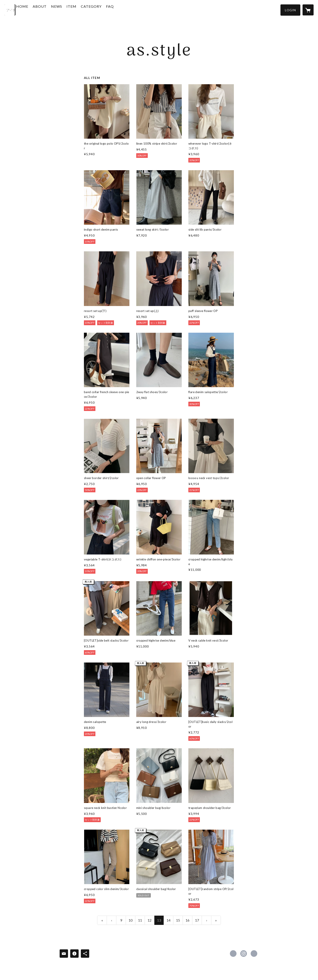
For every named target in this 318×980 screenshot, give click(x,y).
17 (197, 920)
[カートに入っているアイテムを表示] (308, 10)
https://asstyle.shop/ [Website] (254, 954)
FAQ (122, 10)
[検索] (10, 10)
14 (168, 920)
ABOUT (52, 10)
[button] (290, 10)
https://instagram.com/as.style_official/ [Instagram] (244, 954)
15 (178, 920)
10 (131, 920)
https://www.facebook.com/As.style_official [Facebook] (233, 954)
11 (140, 920)
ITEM (84, 10)
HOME (35, 10)
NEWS (69, 10)
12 (150, 920)
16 (187, 920)
